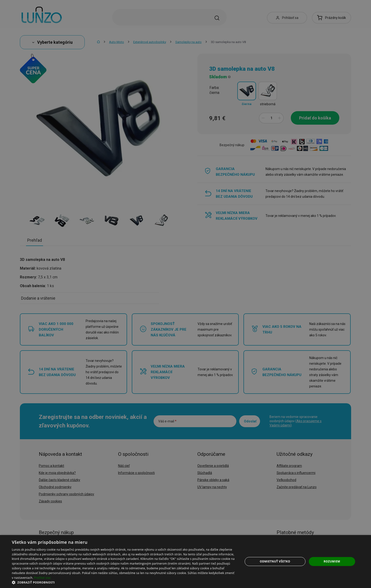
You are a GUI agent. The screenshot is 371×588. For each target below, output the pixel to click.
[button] (124, 582)
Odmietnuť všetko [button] (275, 561)
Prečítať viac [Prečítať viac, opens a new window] (42, 578)
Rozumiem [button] (332, 561)
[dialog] (185, 562)
